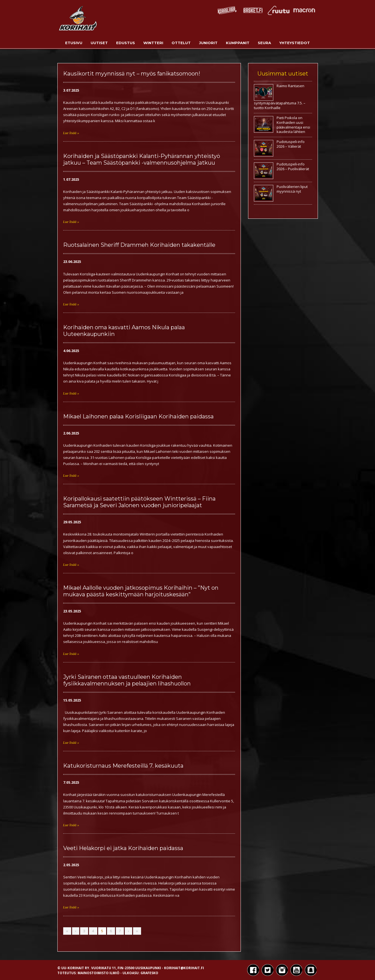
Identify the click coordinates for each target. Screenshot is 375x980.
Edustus (126, 43)
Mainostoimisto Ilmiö (99, 973)
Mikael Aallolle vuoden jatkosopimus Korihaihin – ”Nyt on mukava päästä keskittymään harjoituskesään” (141, 591)
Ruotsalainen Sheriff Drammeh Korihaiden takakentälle (139, 245)
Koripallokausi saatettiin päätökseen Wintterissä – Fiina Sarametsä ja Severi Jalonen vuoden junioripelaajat (139, 502)
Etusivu (74, 43)
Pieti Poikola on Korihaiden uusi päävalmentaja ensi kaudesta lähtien (293, 125)
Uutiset (99, 43)
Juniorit (208, 43)
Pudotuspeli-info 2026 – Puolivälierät (293, 166)
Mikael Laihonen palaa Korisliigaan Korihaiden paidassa (138, 416)
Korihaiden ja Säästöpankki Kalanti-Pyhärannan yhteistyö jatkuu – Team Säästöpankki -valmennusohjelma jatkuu (142, 159)
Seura (264, 43)
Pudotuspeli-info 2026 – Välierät (291, 144)
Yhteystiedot (295, 43)
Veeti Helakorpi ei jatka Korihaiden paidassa (123, 848)
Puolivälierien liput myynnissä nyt (292, 189)
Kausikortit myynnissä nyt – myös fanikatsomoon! (132, 74)
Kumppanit (238, 43)
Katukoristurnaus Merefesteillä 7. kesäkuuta (123, 766)
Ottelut (181, 43)
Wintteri (153, 43)
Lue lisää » (71, 133)
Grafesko (149, 973)
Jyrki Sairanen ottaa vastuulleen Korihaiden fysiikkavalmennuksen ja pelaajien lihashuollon (127, 680)
